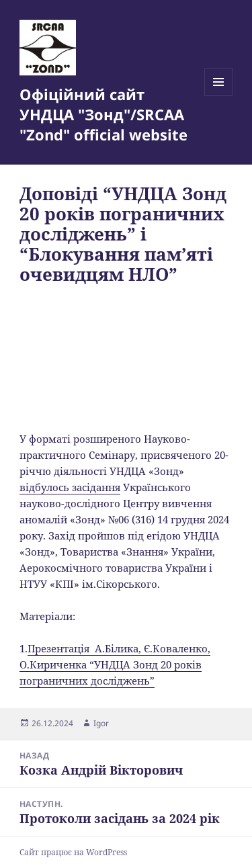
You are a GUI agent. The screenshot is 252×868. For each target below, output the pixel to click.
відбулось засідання (70, 487)
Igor (101, 723)
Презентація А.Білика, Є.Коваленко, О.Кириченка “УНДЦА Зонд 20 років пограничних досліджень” (115, 664)
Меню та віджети (219, 96)
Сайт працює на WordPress (73, 852)
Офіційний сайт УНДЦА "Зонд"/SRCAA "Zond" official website (103, 114)
